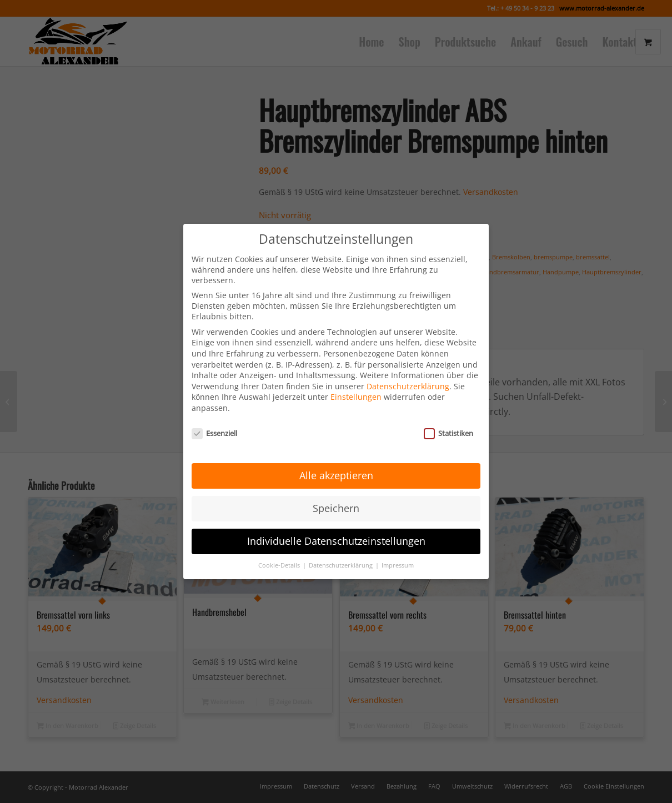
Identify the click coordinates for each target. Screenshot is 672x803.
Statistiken (448, 427)
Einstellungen (356, 391)
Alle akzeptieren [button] (336, 470)
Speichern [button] (336, 503)
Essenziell (214, 427)
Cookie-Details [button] (280, 559)
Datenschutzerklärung (408, 380)
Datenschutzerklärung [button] (342, 559)
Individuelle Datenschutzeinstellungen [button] (336, 535)
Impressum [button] (398, 559)
